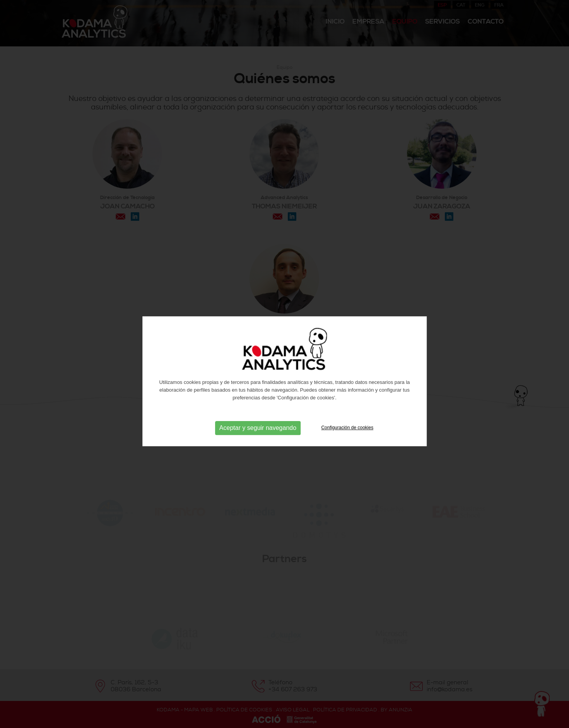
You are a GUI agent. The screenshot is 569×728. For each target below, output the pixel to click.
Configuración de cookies (347, 440)
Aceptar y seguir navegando (258, 440)
